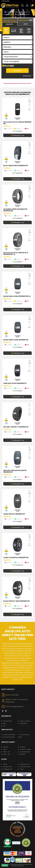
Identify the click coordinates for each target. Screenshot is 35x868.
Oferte (5, 764)
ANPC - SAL (6, 752)
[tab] (9, 24)
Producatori (23, 723)
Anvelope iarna (25, 764)
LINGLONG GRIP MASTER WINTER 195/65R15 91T (15, 471)
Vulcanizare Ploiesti (9, 735)
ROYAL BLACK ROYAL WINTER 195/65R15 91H (17, 123)
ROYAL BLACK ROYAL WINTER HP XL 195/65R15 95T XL (16, 254)
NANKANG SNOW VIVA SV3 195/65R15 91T (17, 14)
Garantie (23, 747)
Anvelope (11, 12)
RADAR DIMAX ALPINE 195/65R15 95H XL (17, 296)
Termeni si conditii (25, 749)
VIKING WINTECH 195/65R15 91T (14, 514)
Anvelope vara (8, 769)
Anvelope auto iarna (22, 12)
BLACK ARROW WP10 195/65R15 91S (16, 166)
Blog (5, 723)
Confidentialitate (25, 752)
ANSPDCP (23, 754)
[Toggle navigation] (33, 1)
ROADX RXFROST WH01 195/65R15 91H (16, 601)
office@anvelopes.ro (17, 707)
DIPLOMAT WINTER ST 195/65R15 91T (16, 427)
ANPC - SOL (7, 754)
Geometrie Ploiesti (9, 737)
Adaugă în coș (17, 135)
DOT (27, 129)
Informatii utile (7, 721)
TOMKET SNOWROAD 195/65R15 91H (16, 558)
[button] (23, 6)
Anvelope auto (8, 767)
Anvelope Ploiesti (25, 767)
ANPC (5, 749)
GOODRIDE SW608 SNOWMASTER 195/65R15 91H (15, 210)
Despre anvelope (25, 721)
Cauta (17, 71)
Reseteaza (27, 76)
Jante (22, 769)
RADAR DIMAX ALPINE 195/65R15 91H (16, 340)
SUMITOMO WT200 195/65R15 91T (15, 383)
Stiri (4, 726)
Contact (6, 747)
